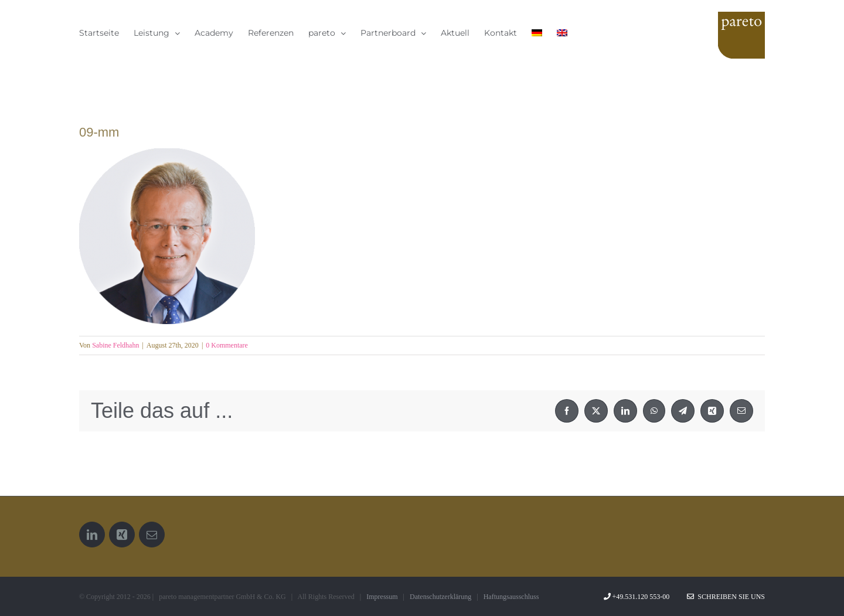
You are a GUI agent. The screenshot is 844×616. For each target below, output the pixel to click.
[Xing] (122, 535)
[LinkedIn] (92, 535)
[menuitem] (537, 33)
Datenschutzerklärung (440, 597)
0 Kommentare (227, 345)
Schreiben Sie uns (726, 597)
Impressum (382, 597)
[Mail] (152, 535)
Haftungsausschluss (511, 597)
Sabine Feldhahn (115, 345)
